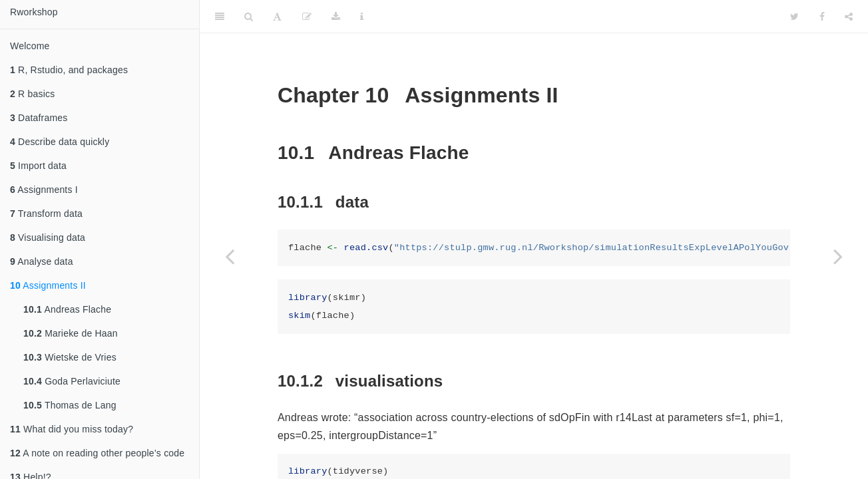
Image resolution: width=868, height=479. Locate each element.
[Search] (249, 17)
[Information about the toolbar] (362, 17)
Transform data (46, 214)
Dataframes (39, 118)
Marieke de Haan (71, 333)
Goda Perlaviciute (72, 381)
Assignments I (44, 190)
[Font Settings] (277, 17)
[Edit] (307, 17)
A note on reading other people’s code (97, 453)
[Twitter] (794, 17)
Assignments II (48, 285)
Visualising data (48, 238)
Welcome (30, 46)
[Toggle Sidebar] (220, 17)
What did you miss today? (72, 429)
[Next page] (838, 256)
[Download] (336, 17)
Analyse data (42, 261)
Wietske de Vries (70, 357)
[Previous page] (230, 256)
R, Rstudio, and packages (69, 70)
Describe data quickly (60, 142)
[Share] (849, 17)
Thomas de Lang (70, 405)
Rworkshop (34, 12)
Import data (38, 166)
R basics (32, 94)
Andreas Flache (67, 309)
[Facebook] (822, 17)
